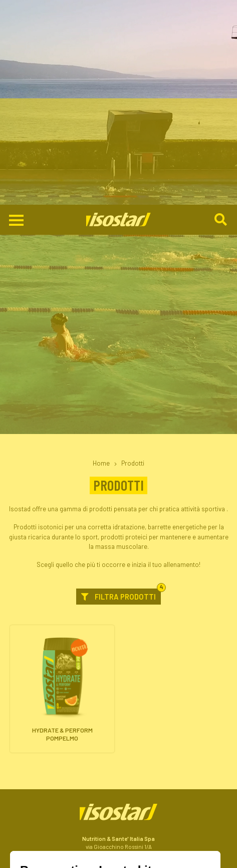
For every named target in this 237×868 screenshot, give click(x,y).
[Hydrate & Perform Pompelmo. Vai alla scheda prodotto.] (62, 484)
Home (101, 258)
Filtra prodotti (121, 390)
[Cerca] (222, 15)
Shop (119, 838)
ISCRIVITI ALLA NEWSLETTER (119, 853)
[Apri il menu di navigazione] (16, 16)
